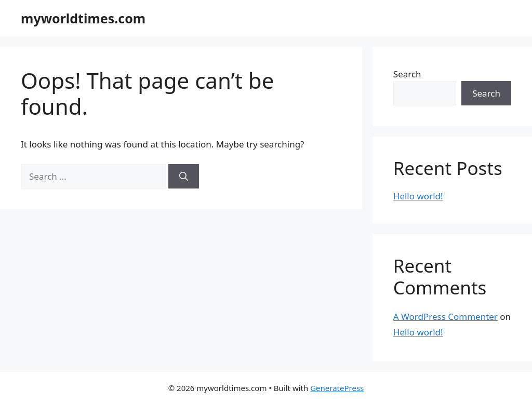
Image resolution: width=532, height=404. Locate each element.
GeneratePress (337, 388)
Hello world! (418, 196)
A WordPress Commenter (445, 317)
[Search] (184, 177)
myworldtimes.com (83, 18)
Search (407, 74)
